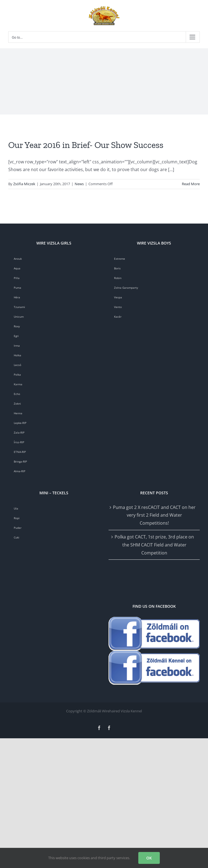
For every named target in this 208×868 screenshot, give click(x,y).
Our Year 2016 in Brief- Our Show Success (86, 145)
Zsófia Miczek (24, 184)
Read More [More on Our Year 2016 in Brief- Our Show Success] (191, 184)
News (79, 184)
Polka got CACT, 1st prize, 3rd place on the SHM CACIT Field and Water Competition (154, 545)
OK (149, 858)
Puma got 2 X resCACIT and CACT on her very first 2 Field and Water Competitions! (154, 515)
